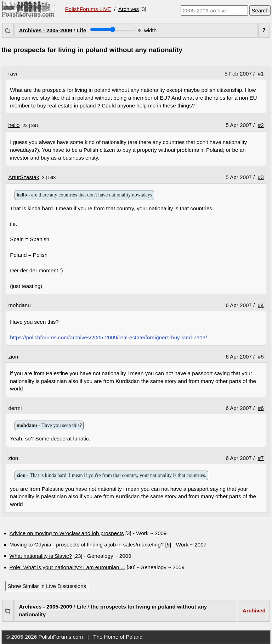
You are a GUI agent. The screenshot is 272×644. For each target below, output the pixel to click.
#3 (261, 177)
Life (81, 30)
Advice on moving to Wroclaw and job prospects (67, 533)
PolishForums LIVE (88, 9)
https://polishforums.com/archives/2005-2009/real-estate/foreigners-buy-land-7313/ (108, 337)
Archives (129, 9)
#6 (261, 408)
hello (14, 125)
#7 (261, 458)
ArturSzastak (24, 177)
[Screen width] (113, 29)
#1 (261, 74)
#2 (261, 125)
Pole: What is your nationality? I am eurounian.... (67, 567)
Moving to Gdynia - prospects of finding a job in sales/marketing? (87, 545)
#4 (261, 305)
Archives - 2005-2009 (45, 30)
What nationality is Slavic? (41, 556)
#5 (261, 357)
